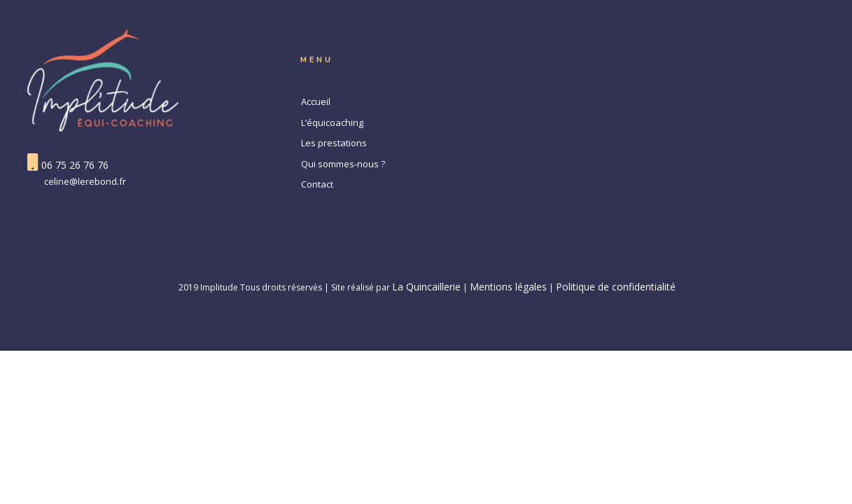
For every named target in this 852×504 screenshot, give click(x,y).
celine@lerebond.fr (85, 181)
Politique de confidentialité (616, 287)
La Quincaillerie (426, 287)
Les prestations (334, 143)
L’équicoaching (332, 122)
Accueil (316, 101)
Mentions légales (508, 287)
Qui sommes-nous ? (343, 164)
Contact (317, 184)
